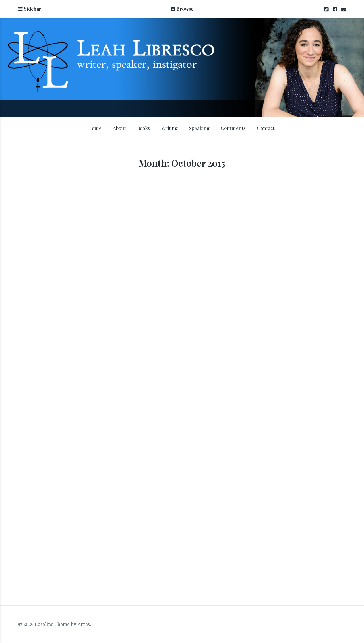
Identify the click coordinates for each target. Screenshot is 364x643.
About (119, 128)
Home (95, 128)
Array (84, 624)
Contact (266, 128)
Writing (170, 128)
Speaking (199, 128)
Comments (233, 128)
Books (144, 128)
